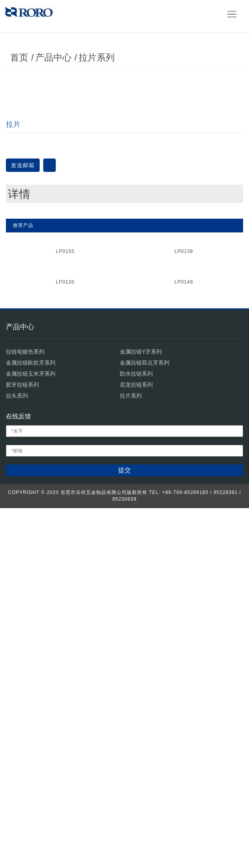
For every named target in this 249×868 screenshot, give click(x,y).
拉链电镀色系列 (25, 711)
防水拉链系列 (136, 733)
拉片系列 (100, 123)
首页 (23, 123)
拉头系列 (17, 756)
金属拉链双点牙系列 (145, 722)
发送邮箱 (23, 372)
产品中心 (57, 123)
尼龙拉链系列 (136, 745)
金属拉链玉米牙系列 (31, 733)
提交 (124, 830)
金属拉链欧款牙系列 (31, 722)
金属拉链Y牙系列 (141, 711)
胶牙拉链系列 (22, 745)
